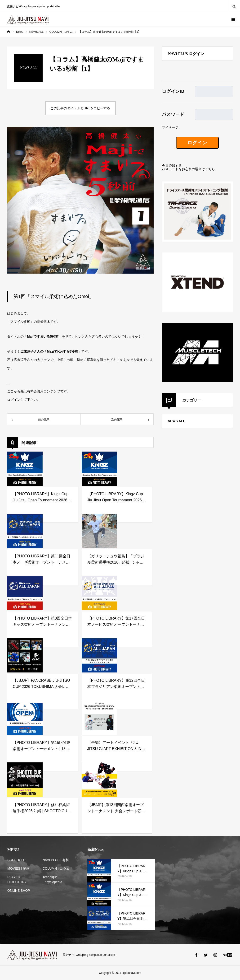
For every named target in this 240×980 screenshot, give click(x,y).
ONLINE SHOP (19, 891)
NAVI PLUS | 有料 (56, 860)
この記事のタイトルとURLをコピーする (80, 108)
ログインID (173, 91)
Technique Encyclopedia (52, 880)
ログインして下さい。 (24, 400)
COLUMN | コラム (56, 868)
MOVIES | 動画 (18, 868)
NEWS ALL (176, 421)
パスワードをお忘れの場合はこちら (188, 169)
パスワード (173, 114)
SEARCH (234, 6)
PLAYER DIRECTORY (17, 880)
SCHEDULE (16, 860)
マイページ (170, 127)
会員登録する (172, 166)
